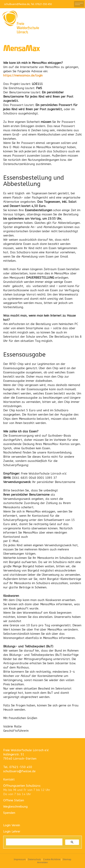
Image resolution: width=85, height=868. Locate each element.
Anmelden (42, 862)
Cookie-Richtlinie (52, 859)
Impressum (20, 859)
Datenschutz (34, 859)
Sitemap (67, 859)
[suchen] (34, 842)
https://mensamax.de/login (23, 75)
